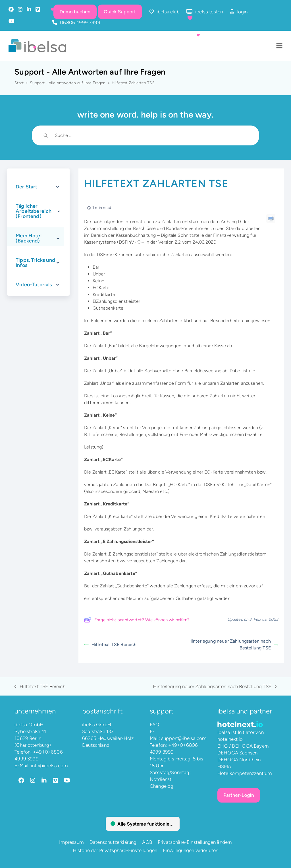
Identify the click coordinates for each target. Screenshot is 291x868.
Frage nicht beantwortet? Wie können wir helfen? (137, 620)
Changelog (162, 786)
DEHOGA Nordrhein (239, 760)
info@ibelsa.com (50, 766)
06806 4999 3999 (80, 22)
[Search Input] (153, 135)
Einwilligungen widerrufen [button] (191, 850)
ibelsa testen (209, 12)
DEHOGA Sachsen (237, 753)
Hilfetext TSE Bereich (110, 644)
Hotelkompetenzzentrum (245, 773)
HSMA (224, 766)
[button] (279, 46)
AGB (147, 842)
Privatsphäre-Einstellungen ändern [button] (195, 842)
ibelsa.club (168, 12)
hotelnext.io (230, 739)
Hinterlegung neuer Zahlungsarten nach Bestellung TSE (233, 644)
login (242, 12)
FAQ (155, 725)
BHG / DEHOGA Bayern (243, 746)
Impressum (71, 842)
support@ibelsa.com (184, 738)
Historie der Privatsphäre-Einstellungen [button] (115, 850)
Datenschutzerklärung (113, 842)
